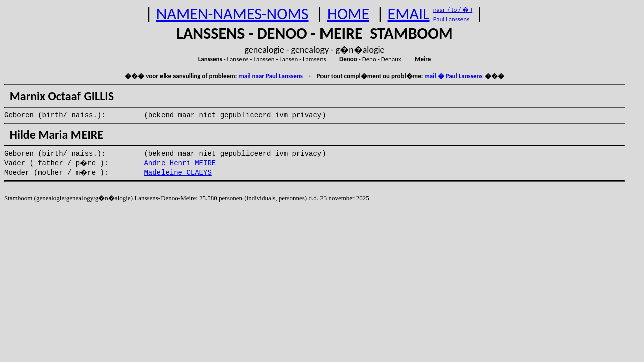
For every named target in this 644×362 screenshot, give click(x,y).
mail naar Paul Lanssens (271, 76)
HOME (348, 14)
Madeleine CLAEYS (178, 173)
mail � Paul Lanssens (453, 76)
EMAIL (409, 14)
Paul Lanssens (452, 19)
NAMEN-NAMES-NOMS (233, 14)
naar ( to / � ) (453, 9)
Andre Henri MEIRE (180, 163)
